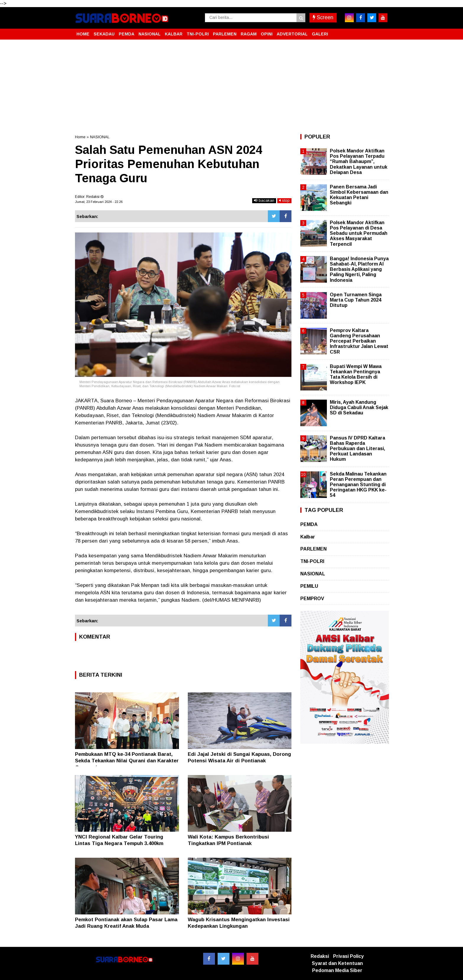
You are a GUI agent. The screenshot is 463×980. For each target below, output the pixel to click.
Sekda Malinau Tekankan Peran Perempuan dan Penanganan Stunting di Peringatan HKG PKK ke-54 (358, 485)
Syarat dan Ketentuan (337, 963)
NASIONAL (150, 34)
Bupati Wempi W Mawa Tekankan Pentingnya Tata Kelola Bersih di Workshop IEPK (356, 375)
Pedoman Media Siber (337, 970)
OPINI (267, 34)
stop (284, 200)
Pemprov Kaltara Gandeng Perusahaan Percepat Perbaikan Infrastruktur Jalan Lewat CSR (359, 341)
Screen (323, 17)
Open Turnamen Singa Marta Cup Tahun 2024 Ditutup (356, 300)
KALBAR (174, 34)
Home (80, 137)
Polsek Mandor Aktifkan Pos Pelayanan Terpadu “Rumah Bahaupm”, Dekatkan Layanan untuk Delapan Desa (359, 162)
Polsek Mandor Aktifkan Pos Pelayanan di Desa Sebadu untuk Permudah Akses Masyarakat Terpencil (359, 233)
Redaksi (320, 956)
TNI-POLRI (198, 34)
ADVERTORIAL (292, 34)
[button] (382, 32)
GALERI (320, 34)
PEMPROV (312, 599)
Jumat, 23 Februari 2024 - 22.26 (99, 202)
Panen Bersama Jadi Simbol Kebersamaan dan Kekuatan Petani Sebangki (359, 195)
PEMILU (309, 586)
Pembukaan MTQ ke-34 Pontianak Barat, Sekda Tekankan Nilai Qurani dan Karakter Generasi (127, 761)
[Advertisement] (231, 87)
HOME (83, 34)
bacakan (264, 200)
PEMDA (127, 34)
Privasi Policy (348, 956)
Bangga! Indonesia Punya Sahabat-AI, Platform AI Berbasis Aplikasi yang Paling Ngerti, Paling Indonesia (359, 269)
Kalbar (308, 537)
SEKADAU (104, 34)
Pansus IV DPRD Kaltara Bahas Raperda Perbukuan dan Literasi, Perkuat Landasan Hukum (357, 449)
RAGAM (249, 34)
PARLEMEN (225, 34)
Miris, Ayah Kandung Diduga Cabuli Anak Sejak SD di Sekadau (359, 407)
